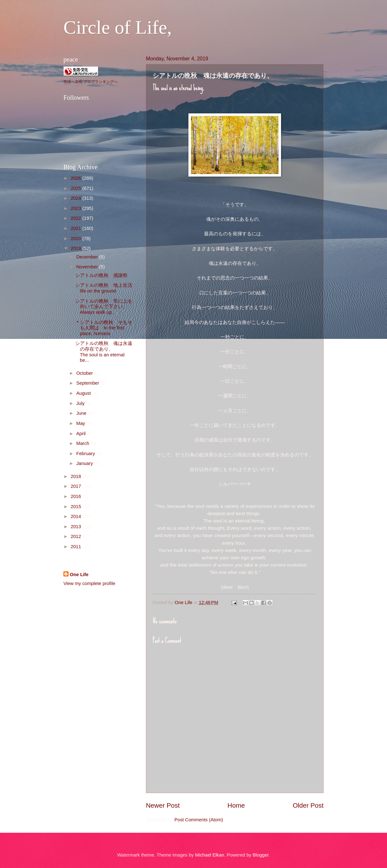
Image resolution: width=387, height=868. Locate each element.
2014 (77, 516)
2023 (77, 208)
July (81, 403)
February (86, 454)
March (83, 443)
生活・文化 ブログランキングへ (91, 82)
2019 (77, 248)
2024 (77, 198)
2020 (77, 239)
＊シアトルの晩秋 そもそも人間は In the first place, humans (104, 328)
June (82, 413)
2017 (77, 486)
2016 (77, 496)
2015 (77, 507)
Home (236, 805)
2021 (77, 228)
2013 (77, 527)
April (82, 434)
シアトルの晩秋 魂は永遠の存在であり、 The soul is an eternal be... (108, 352)
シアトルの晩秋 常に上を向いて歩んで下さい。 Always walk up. (108, 307)
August (84, 393)
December (88, 257)
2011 (77, 547)
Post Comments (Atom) (199, 820)
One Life (79, 575)
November (88, 267)
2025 (77, 188)
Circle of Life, (118, 27)
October (85, 373)
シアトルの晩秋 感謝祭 (101, 275)
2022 (77, 218)
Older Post (308, 805)
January (85, 463)
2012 (77, 536)
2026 (77, 178)
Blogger (261, 855)
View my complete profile (89, 583)
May (81, 423)
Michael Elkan (210, 855)
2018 (77, 476)
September (88, 383)
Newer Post (163, 805)
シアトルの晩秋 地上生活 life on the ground (106, 288)
